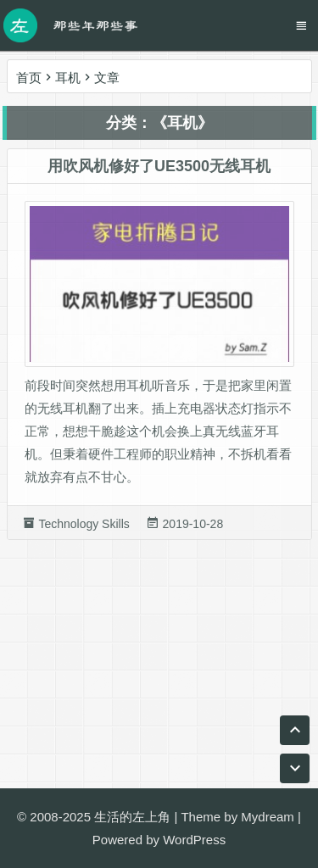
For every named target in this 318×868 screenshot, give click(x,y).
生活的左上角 (132, 817)
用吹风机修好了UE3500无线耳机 (159, 169)
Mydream (268, 817)
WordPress (194, 840)
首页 (29, 78)
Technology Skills (84, 526)
